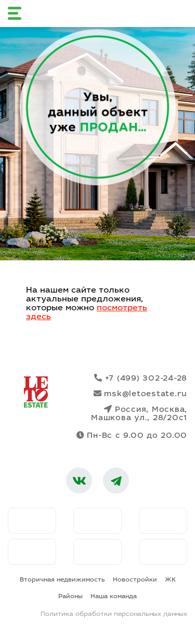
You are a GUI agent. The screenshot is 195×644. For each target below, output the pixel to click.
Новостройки (135, 580)
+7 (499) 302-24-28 (141, 378)
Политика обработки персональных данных (114, 614)
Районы (70, 597)
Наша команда (114, 597)
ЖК (170, 580)
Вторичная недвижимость (62, 580)
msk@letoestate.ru (141, 394)
